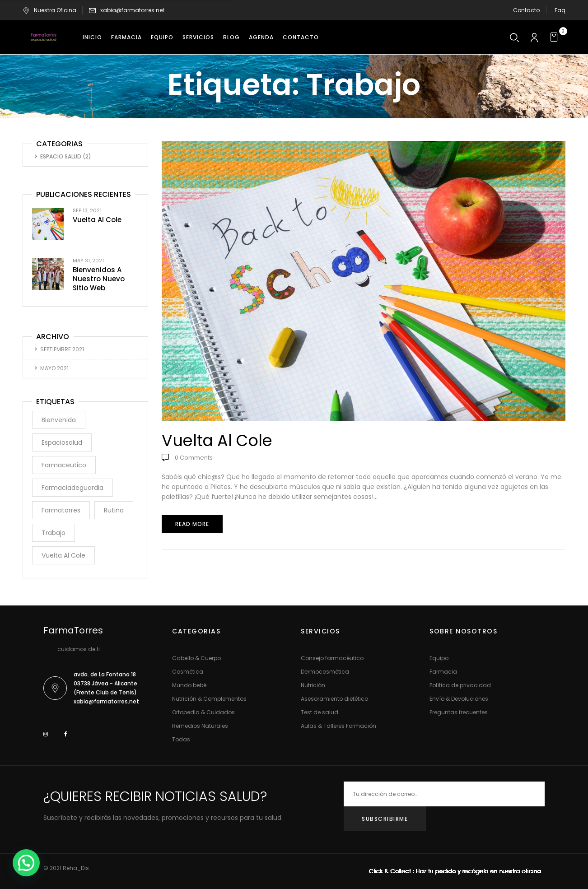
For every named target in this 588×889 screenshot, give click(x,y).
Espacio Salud (61, 156)
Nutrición (313, 685)
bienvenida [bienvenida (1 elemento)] (59, 420)
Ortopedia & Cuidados (203, 712)
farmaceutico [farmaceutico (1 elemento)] (64, 465)
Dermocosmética (325, 672)
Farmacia (443, 672)
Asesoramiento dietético (334, 699)
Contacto (526, 10)
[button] (555, 37)
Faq (560, 10)
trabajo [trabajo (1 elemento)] (54, 533)
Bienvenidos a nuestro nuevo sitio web (99, 279)
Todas (181, 739)
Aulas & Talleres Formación (338, 726)
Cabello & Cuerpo (196, 658)
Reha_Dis (76, 868)
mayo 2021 (54, 368)
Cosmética (188, 672)
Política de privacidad (460, 685)
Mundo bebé (189, 685)
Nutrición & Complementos (209, 699)
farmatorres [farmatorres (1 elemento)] (61, 510)
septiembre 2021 (62, 349)
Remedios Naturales (200, 726)
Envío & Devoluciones (459, 699)
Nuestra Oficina (49, 10)
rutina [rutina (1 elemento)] (114, 510)
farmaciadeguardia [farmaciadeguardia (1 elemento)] (72, 488)
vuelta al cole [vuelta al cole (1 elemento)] (63, 555)
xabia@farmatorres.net (132, 10)
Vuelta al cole (97, 220)
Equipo (439, 658)
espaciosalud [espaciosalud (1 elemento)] (62, 442)
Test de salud (320, 712)
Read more (192, 524)
